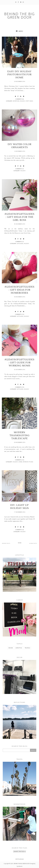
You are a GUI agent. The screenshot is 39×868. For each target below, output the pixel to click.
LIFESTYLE (19, 648)
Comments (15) (20, 387)
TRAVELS (27, 648)
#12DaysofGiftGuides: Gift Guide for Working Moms (19, 363)
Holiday (22, 101)
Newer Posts (6, 543)
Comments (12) (20, 314)
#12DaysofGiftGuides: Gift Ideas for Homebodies (19, 290)
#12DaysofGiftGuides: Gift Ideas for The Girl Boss (19, 217)
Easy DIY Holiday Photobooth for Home (19, 75)
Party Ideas (29, 101)
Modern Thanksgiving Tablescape (20, 435)
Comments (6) (20, 99)
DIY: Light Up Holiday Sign (20, 507)
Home (20, 462)
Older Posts (33, 543)
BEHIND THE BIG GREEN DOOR (22, 864)
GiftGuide (20, 244)
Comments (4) (20, 530)
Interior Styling (28, 462)
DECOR (11, 648)
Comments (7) (20, 169)
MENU (20, 31)
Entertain (16, 101)
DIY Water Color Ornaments (20, 146)
